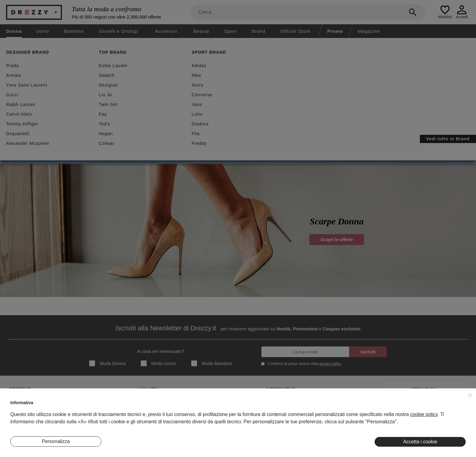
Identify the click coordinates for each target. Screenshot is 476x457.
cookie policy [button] (424, 414)
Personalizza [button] (56, 441)
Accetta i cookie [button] (420, 442)
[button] (470, 395)
